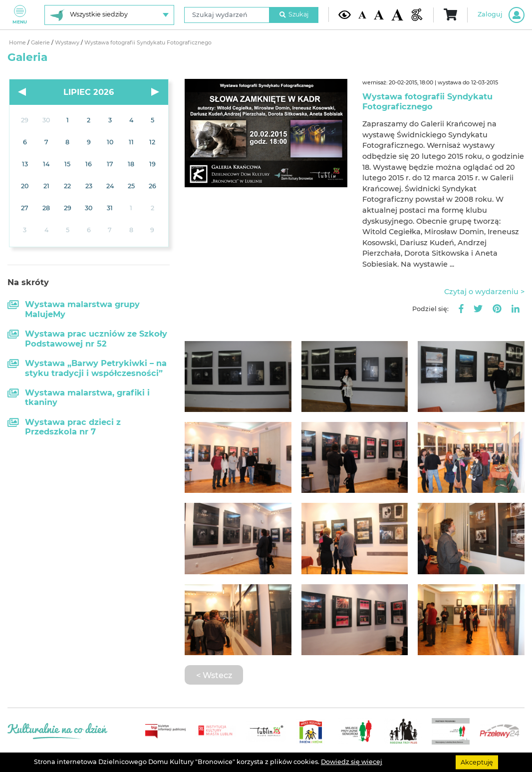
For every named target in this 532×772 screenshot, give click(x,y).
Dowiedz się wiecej (352, 762)
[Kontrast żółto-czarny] (344, 15)
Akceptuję (477, 762)
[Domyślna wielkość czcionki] (362, 15)
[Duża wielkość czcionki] (397, 15)
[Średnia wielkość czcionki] (379, 15)
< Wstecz (214, 675)
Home (18, 43)
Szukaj (294, 14)
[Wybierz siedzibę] (109, 15)
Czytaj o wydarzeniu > (484, 292)
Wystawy (68, 43)
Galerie (41, 43)
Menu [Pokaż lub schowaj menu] (20, 15)
